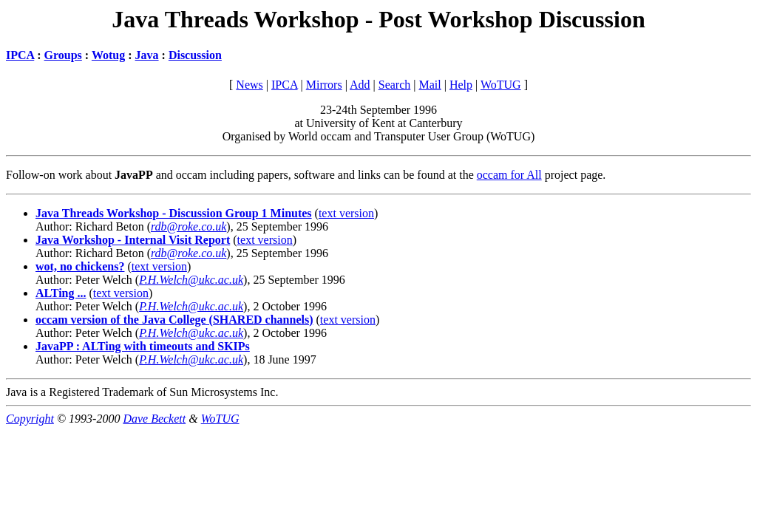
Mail (430, 85)
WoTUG (501, 85)
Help (461, 85)
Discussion (195, 55)
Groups (63, 55)
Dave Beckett (154, 419)
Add (360, 85)
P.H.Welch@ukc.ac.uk (191, 280)
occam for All (509, 175)
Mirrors (324, 85)
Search (395, 85)
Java (147, 55)
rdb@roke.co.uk (189, 226)
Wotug (108, 55)
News (249, 85)
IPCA (20, 55)
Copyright (30, 419)
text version (346, 213)
